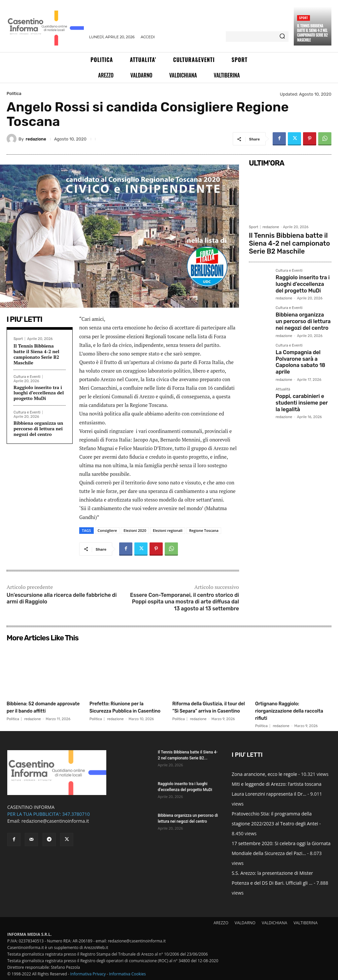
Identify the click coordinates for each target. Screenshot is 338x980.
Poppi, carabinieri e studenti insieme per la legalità (301, 387)
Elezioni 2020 (135, 530)
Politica (14, 93)
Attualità (283, 375)
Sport (304, 18)
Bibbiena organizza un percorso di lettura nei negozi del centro (38, 429)
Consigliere (107, 530)
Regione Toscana (204, 530)
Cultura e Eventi (27, 377)
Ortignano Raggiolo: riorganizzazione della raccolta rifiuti (286, 710)
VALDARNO (245, 923)
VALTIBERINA (305, 923)
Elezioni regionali (168, 530)
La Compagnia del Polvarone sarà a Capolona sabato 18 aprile (297, 349)
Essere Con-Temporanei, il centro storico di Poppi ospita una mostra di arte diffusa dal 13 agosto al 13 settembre (185, 602)
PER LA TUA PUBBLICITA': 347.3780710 (49, 814)
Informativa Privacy (88, 974)
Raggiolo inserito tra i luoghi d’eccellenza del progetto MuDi (39, 393)
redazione (36, 139)
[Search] (282, 37)
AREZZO (221, 923)
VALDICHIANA (274, 923)
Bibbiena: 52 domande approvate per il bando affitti (38, 710)
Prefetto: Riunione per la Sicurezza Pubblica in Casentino (124, 710)
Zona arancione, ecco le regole (264, 774)
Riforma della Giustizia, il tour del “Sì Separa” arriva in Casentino (209, 710)
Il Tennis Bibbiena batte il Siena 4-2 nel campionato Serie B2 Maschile (312, 33)
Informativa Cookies (127, 974)
